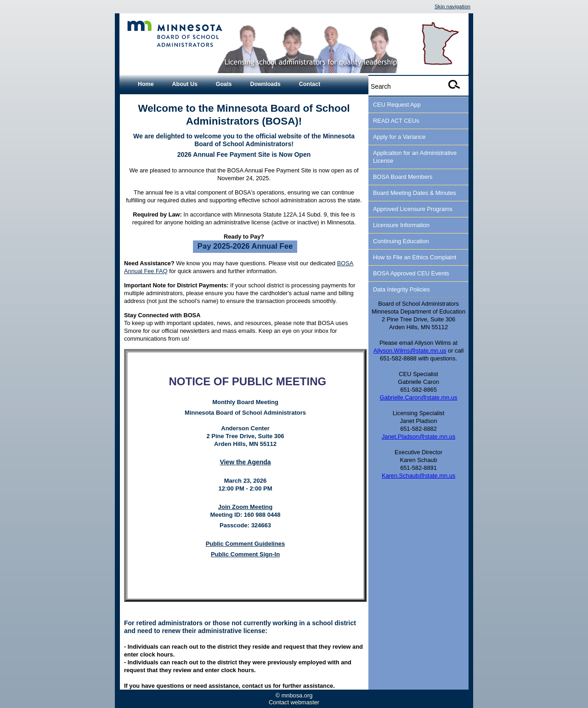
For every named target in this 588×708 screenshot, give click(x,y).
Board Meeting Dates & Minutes (415, 193)
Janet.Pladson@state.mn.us (418, 437)
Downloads (265, 84)
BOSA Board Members (403, 177)
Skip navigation (452, 6)
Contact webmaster (294, 702)
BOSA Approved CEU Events (411, 273)
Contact (310, 84)
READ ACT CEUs (396, 121)
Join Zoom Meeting (245, 507)
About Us (185, 84)
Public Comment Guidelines (246, 544)
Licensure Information (401, 225)
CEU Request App (397, 105)
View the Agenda (245, 462)
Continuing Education (401, 241)
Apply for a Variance (399, 137)
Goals (224, 84)
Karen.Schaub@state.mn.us (418, 476)
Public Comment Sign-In (245, 554)
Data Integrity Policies (401, 289)
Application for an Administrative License (415, 157)
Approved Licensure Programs (413, 209)
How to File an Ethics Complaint (415, 257)
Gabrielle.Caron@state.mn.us (419, 397)
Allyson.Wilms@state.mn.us (410, 351)
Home (146, 84)
